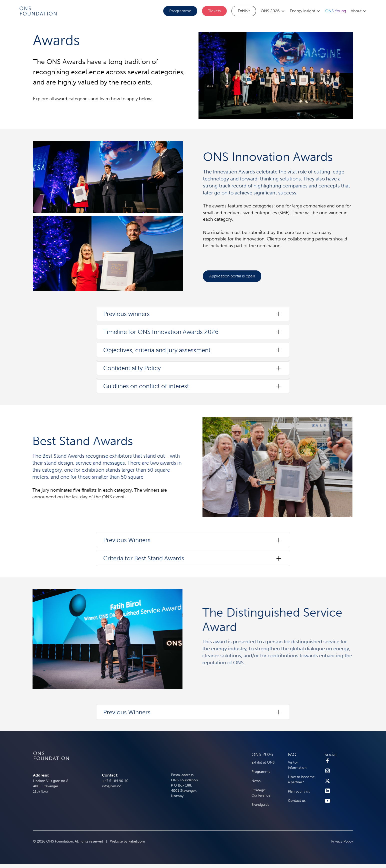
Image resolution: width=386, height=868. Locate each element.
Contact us (297, 801)
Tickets (214, 11)
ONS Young (336, 11)
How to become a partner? (301, 780)
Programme (180, 11)
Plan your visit (299, 791)
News (256, 781)
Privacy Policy (342, 841)
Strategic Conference (261, 793)
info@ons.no (112, 786)
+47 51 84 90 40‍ (115, 781)
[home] (38, 11)
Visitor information (297, 765)
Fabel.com (137, 841)
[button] (273, 11)
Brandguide (260, 805)
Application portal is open (232, 276)
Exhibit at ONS (263, 762)
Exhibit (244, 11)
